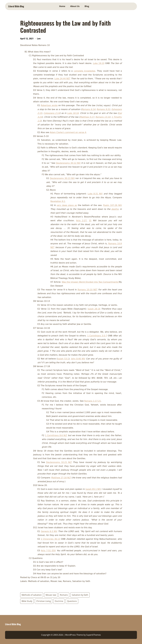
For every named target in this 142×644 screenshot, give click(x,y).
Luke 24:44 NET (62, 79)
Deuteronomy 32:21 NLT (59, 462)
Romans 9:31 (103, 109)
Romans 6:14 (88, 109)
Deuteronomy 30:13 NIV (62, 178)
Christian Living (44, 601)
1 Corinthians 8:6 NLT (56, 435)
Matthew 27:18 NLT (61, 478)
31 (90, 221)
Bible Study (27, 601)
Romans (64, 595)
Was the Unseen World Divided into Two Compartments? (91, 282)
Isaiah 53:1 (63, 359)
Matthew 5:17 (87, 117)
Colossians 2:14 (52, 113)
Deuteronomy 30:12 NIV (68, 163)
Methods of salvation (32, 595)
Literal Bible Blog (16, 6)
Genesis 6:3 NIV (49, 531)
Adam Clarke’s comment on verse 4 (68, 132)
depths (115, 209)
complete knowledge (84, 71)
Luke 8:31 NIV (95, 194)
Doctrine (59, 601)
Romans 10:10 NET (88, 290)
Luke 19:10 (99, 63)
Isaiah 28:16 (94, 309)
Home (62, 6)
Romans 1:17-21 (93, 401)
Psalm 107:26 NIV (112, 205)
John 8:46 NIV (78, 359)
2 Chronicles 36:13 (51, 539)
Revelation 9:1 (58, 201)
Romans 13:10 (103, 117)
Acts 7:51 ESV (48, 551)
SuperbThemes (94, 635)
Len (39, 39)
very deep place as (67, 205)
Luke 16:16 (73, 113)
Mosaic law (51, 595)
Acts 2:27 (81, 221)
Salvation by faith (80, 595)
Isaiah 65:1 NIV (93, 489)
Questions (72, 601)
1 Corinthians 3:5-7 (97, 336)
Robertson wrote (49, 105)
